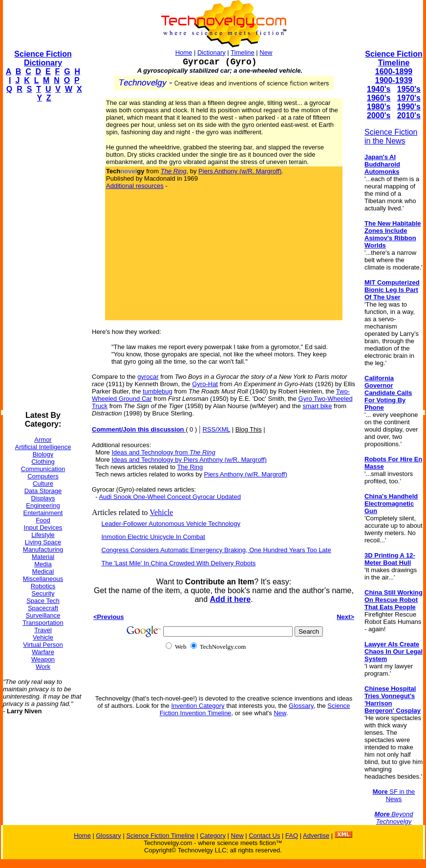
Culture (43, 484)
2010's (409, 115)
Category (213, 836)
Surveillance (43, 615)
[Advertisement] (42, 257)
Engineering (43, 506)
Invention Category (198, 706)
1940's (379, 89)
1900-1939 (394, 80)
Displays (43, 498)
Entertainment (43, 513)
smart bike (318, 406)
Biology (43, 454)
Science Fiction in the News (391, 136)
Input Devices (43, 527)
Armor (43, 440)
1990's (409, 107)
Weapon (43, 659)
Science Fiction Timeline (394, 58)
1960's (379, 98)
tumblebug (158, 391)
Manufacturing (43, 549)
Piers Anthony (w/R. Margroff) (240, 171)
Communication (43, 469)
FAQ (292, 836)
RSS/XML (216, 429)
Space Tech (43, 601)
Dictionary (212, 52)
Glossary (301, 706)
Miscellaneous (43, 579)
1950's (409, 89)
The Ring (190, 467)
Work (43, 667)
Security (43, 593)
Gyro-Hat (205, 384)
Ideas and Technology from (163, 452)
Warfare (43, 652)
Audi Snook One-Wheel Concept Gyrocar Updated (170, 497)
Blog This (249, 429)
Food (43, 520)
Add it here (231, 599)
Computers (43, 476)
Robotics (43, 586)
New (266, 52)
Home (184, 52)
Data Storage (43, 491)
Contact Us (264, 836)
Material (43, 557)
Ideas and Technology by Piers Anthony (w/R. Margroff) (189, 460)
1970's (409, 98)
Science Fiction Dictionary (43, 58)
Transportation (43, 623)
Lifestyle (43, 535)
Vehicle (43, 637)
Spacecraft (43, 608)
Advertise (316, 836)
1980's (379, 107)
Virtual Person (43, 645)
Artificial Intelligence (43, 447)
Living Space (43, 542)
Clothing (43, 462)
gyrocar (148, 377)
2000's (379, 115)
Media (43, 564)
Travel (43, 630)
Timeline (243, 52)
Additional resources (135, 186)
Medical (43, 571)
